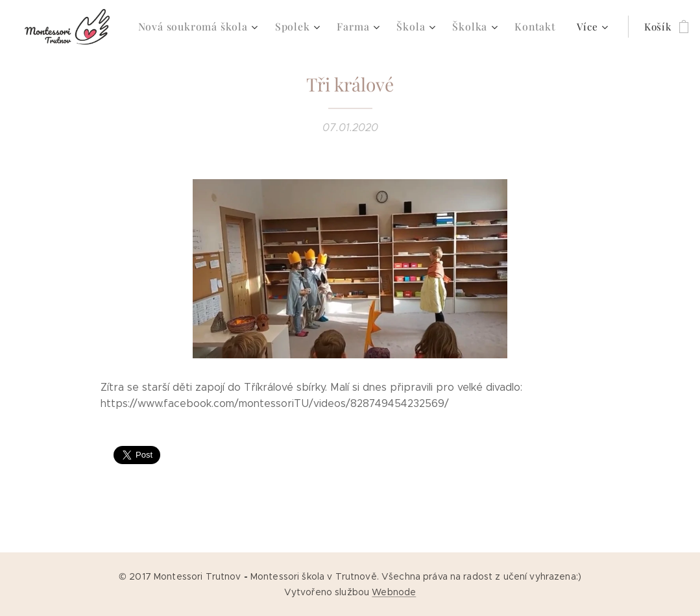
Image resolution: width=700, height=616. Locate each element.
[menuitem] (197, 27)
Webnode (394, 592)
